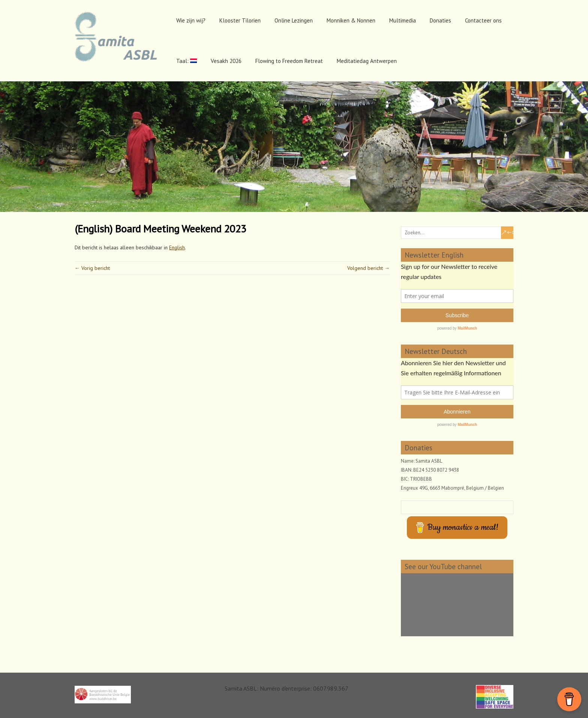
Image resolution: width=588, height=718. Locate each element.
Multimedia (403, 20)
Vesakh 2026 (226, 61)
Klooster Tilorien (240, 20)
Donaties (440, 20)
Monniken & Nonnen (351, 20)
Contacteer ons (483, 20)
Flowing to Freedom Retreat (289, 61)
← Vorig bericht (92, 268)
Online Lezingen (294, 20)
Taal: (187, 61)
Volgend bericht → (368, 268)
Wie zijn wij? (191, 20)
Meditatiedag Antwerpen (367, 61)
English (177, 247)
